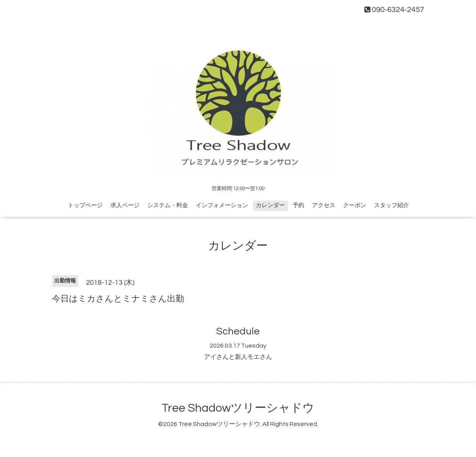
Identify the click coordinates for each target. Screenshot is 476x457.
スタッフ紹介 (391, 205)
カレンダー (270, 205)
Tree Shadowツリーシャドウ (238, 408)
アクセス (324, 205)
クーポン (355, 205)
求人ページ (125, 205)
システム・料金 (168, 205)
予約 (298, 205)
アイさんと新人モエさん (238, 357)
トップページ (85, 205)
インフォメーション (222, 205)
